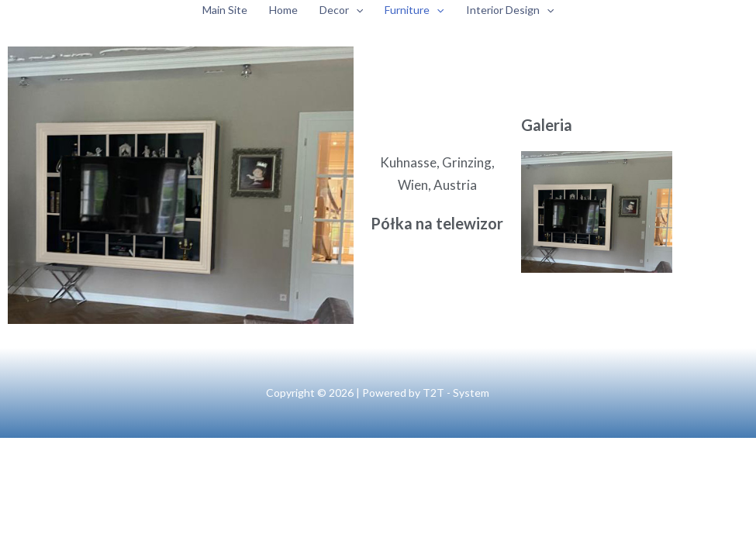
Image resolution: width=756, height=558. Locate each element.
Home (283, 10)
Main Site (225, 10)
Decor (341, 10)
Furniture (414, 10)
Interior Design (510, 10)
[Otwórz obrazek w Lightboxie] (597, 212)
